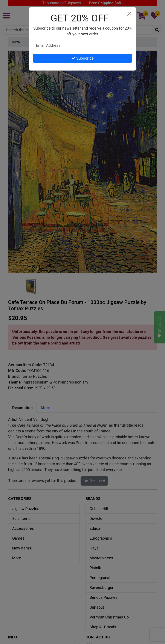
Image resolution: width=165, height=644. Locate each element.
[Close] (129, 14)
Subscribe (83, 58)
